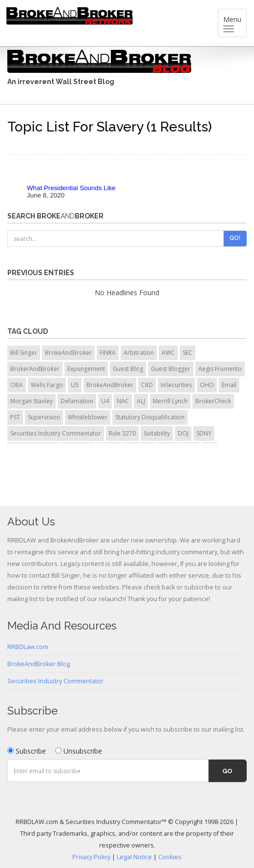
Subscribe (27, 751)
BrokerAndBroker (35, 369)
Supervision (44, 417)
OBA (17, 385)
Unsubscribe (79, 751)
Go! (235, 238)
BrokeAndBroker (68, 353)
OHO (207, 385)
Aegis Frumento (220, 369)
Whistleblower (88, 417)
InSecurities (176, 385)
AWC (168, 353)
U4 (105, 401)
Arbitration (139, 353)
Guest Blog (128, 369)
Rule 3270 (122, 433)
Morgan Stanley (32, 401)
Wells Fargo (47, 385)
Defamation (77, 401)
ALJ (141, 401)
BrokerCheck (213, 401)
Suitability (157, 433)
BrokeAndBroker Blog (39, 664)
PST (15, 417)
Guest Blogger (171, 369)
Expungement (86, 369)
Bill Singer (24, 353)
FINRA (108, 353)
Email (229, 385)
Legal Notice (134, 857)
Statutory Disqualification (150, 417)
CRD (147, 385)
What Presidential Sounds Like (71, 188)
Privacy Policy (91, 857)
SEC (188, 353)
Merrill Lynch (170, 401)
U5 (75, 385)
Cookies (170, 857)
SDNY (204, 433)
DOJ (183, 433)
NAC (123, 401)
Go (227, 771)
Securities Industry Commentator (56, 433)
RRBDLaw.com (28, 647)
